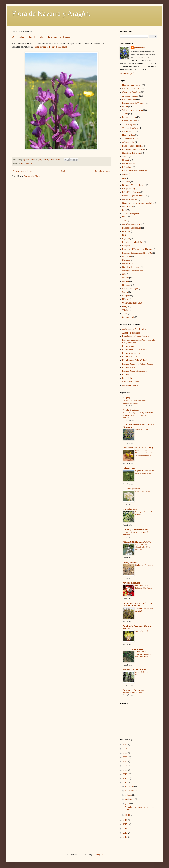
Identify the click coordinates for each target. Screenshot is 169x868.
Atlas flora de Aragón (131, 333)
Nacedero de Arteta (130, 199)
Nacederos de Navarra (132, 153)
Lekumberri (127, 167)
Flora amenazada (129, 346)
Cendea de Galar (129, 132)
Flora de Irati (128, 375)
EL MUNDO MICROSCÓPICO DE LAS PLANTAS (137, 605)
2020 (125, 770)
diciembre (130, 786)
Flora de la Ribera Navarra (135, 670)
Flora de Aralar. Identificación (135, 371)
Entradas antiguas (103, 171)
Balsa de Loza (129, 468)
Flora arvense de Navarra (133, 353)
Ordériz (126, 278)
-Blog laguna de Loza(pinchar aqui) (50, 47)
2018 (125, 778)
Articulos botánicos (130, 96)
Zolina (125, 114)
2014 (125, 829)
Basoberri (126, 231)
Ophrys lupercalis (142, 631)
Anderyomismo (130, 562)
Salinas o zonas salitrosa (133, 110)
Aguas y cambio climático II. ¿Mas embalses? (142, 547)
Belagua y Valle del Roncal (134, 185)
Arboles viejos (128, 142)
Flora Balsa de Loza (131, 357)
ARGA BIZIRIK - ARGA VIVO (137, 542)
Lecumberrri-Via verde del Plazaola (137, 249)
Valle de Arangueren (131, 214)
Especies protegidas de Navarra (135, 336)
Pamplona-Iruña (129, 99)
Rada (125, 210)
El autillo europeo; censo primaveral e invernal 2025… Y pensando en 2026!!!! (138, 415)
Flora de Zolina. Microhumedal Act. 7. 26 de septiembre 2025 (144, 453)
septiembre (130, 799)
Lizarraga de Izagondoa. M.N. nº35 (137, 253)
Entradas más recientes (22, 171)
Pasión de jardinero (132, 489)
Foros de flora (128, 378)
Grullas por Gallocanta (144, 565)
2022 (125, 761)
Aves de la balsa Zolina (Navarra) (138, 448)
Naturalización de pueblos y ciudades (138, 203)
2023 (125, 757)
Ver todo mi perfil (127, 73)
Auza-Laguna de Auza (132, 224)
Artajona (126, 182)
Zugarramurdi (128, 317)
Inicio (63, 171)
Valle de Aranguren (130, 128)
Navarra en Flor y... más (134, 690)
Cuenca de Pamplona (131, 92)
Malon (125, 107)
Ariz (124, 221)
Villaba (125, 310)
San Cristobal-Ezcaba (131, 89)
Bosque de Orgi (129, 189)
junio (128, 803)
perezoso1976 (140, 48)
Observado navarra (130, 385)
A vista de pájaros (131, 410)
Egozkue (126, 239)
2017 (125, 783)
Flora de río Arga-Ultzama (133, 103)
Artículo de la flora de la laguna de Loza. (41, 37)
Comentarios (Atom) (32, 176)
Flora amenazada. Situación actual (137, 350)
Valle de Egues (129, 124)
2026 (125, 745)
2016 (125, 820)
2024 (125, 753)
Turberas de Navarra (131, 139)
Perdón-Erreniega (130, 121)
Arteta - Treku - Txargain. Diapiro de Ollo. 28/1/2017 (144, 654)
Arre (124, 178)
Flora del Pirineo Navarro (133, 149)
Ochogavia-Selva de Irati (133, 271)
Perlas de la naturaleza (133, 649)
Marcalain (127, 257)
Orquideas (127, 285)
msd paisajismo (130, 509)
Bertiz (125, 235)
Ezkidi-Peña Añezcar (131, 192)
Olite (124, 274)
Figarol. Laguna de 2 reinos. (134, 196)
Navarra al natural (131, 583)
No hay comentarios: (52, 160)
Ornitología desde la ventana (136, 530)
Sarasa (125, 292)
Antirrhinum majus (143, 491)
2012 (125, 837)
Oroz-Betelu (127, 206)
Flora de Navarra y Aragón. (51, 13)
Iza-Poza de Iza (129, 164)
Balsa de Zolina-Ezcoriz (132, 146)
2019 (125, 774)
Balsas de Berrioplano (132, 228)
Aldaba (125, 174)
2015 (125, 824)
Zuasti (125, 314)
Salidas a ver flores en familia (135, 171)
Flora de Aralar (129, 367)
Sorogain (126, 296)
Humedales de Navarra (132, 85)
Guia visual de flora (131, 382)
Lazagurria (127, 246)
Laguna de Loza (27, 164)
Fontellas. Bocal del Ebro (133, 242)
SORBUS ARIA (142, 430)
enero (128, 815)
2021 (125, 766)
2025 (125, 749)
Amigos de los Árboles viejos (135, 329)
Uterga (125, 306)
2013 (125, 833)
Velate (125, 217)
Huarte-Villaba (129, 135)
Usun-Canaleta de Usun (132, 303)
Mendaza (126, 260)
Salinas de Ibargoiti (130, 289)
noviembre (130, 791)
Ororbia (126, 281)
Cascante (126, 160)
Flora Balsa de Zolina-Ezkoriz (135, 360)
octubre (129, 795)
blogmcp (127, 398)
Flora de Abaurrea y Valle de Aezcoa (138, 364)
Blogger (100, 854)
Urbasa (125, 299)
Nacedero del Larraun (131, 267)
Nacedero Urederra (130, 264)
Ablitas (125, 156)
